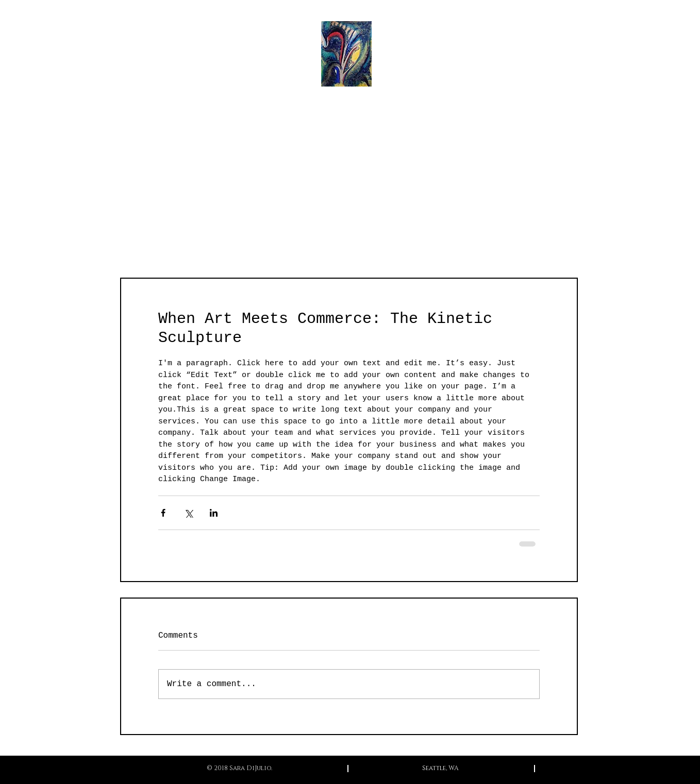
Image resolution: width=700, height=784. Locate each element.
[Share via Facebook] (163, 513)
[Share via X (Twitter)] (188, 513)
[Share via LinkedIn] (214, 513)
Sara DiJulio (349, 120)
